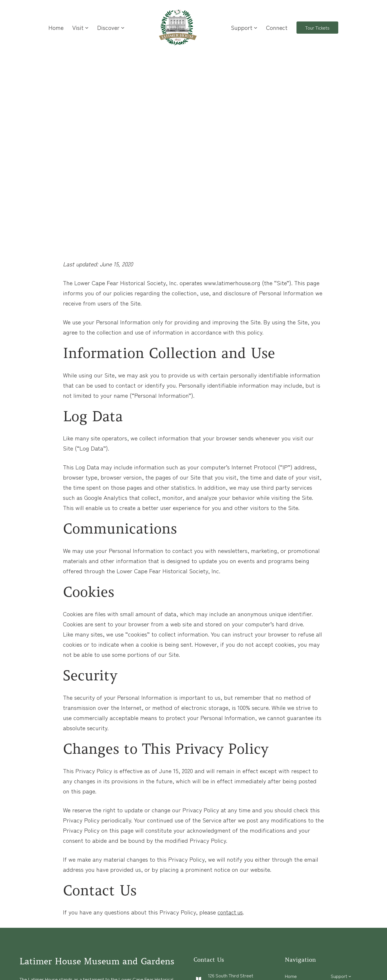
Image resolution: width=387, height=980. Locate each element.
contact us (231, 912)
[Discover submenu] (123, 28)
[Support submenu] (256, 28)
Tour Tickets (317, 28)
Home (56, 27)
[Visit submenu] (87, 28)
